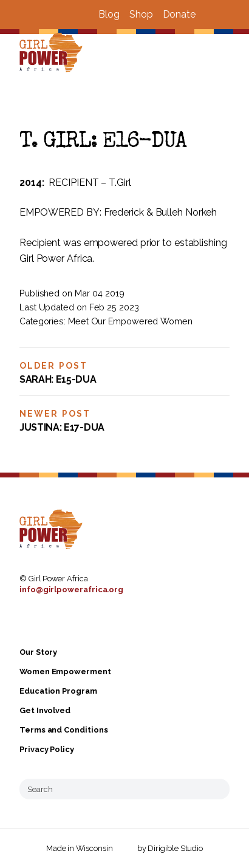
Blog (109, 14)
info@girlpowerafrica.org (71, 589)
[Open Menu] (233, 53)
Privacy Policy (47, 749)
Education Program (58, 691)
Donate (179, 14)
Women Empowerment (65, 672)
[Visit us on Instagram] (225, 15)
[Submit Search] (216, 789)
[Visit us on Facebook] (210, 15)
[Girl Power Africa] (53, 53)
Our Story (38, 652)
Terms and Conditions (63, 730)
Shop (141, 14)
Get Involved (45, 710)
